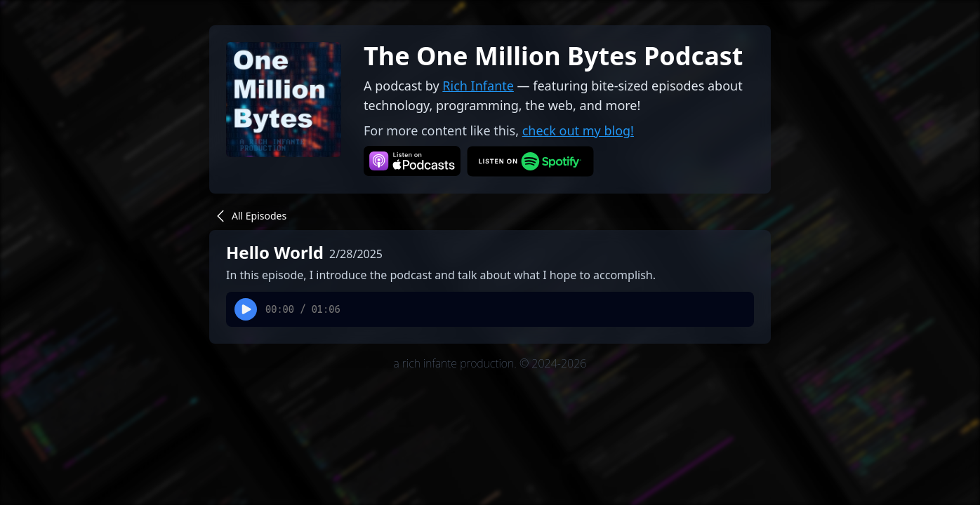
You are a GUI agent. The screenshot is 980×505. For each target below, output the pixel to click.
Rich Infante (478, 86)
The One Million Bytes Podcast (553, 56)
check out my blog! (578, 130)
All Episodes (249, 216)
